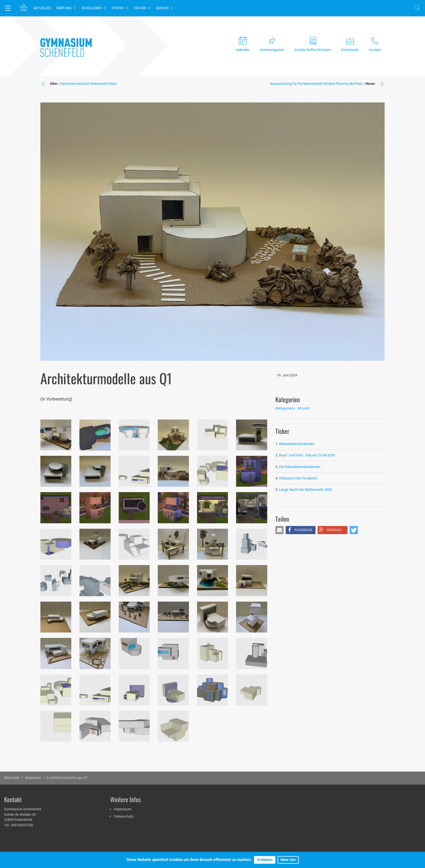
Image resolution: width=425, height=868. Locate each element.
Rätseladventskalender (297, 444)
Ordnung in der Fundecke (298, 478)
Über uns (64, 8)
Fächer (140, 8)
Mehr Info (288, 860)
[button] (279, 530)
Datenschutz (124, 816)
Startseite (12, 778)
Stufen (118, 8)
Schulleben (92, 8)
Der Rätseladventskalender (300, 467)
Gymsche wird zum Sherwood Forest (88, 84)
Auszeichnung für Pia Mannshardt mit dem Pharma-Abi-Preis (316, 84)
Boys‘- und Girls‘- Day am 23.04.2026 (307, 455)
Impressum (123, 809)
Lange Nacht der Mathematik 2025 (305, 490)
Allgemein (33, 778)
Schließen (265, 860)
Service (162, 8)
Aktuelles (42, 8)
